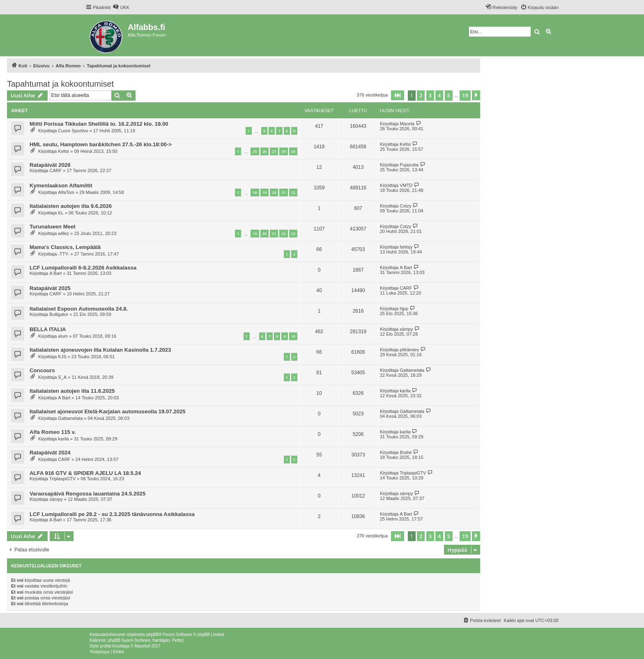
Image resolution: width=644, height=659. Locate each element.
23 (293, 234)
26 (264, 151)
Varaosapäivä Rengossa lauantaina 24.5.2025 (87, 494)
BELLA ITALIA (48, 329)
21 (283, 192)
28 (283, 151)
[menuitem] (121, 7)
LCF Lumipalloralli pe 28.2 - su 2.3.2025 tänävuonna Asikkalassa (112, 514)
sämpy (406, 329)
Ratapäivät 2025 (50, 288)
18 (255, 192)
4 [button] (439, 95)
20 (274, 192)
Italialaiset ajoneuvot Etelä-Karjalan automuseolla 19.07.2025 (108, 411)
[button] (398, 95)
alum (63, 336)
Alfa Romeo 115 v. (53, 432)
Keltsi (63, 151)
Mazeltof (143, 646)
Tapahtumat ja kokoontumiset (60, 84)
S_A (62, 377)
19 (264, 192)
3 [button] (430, 95)
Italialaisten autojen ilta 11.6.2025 (72, 391)
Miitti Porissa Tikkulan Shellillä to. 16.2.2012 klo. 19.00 (99, 124)
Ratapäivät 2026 (50, 165)
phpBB (152, 635)
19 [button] (465, 95)
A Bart (55, 273)
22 (293, 192)
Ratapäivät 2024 (50, 453)
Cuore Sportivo (73, 131)
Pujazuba (409, 165)
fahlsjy (406, 247)
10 (293, 336)
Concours (42, 370)
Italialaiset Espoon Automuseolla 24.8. (79, 309)
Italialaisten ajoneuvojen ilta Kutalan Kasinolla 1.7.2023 (100, 350)
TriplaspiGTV (62, 479)
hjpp (404, 309)
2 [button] (421, 95)
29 (293, 151)
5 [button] (449, 95)
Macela (407, 124)
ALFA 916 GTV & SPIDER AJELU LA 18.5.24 (85, 473)
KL (61, 213)
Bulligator (59, 314)
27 (274, 151)
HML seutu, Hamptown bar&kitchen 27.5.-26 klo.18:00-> (101, 144)
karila (405, 391)
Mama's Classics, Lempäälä (65, 247)
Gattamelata (412, 370)
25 (255, 151)
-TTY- (63, 254)
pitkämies (409, 350)
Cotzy (405, 206)
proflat (106, 646)
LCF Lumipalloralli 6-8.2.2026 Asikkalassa (83, 268)
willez (63, 233)
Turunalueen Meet (53, 227)
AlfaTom (66, 192)
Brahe (406, 452)
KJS (62, 357)
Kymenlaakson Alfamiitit (61, 185)
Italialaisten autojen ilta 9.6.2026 (71, 206)
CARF (55, 171)
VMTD (406, 185)
